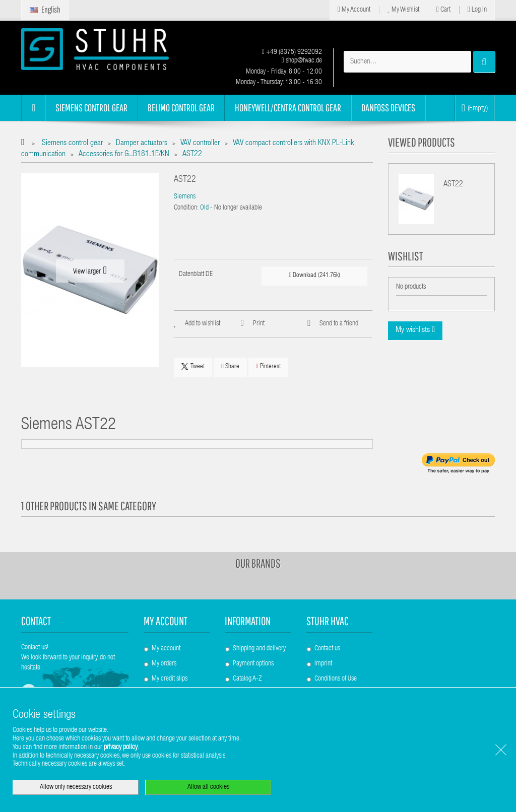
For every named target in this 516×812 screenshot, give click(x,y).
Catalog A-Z (247, 679)
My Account (354, 10)
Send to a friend (339, 324)
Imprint (323, 664)
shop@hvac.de (302, 61)
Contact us (327, 649)
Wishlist (405, 256)
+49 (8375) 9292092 (292, 52)
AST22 (453, 185)
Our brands (258, 563)
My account (166, 621)
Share (230, 366)
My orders (164, 664)
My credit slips (170, 679)
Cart (443, 10)
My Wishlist (403, 10)
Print (259, 324)
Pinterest (268, 366)
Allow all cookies (208, 787)
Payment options (253, 664)
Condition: (186, 208)
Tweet (193, 367)
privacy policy (121, 748)
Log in (477, 10)
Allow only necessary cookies (76, 787)
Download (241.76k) (315, 275)
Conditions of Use (336, 679)
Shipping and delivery (259, 649)
